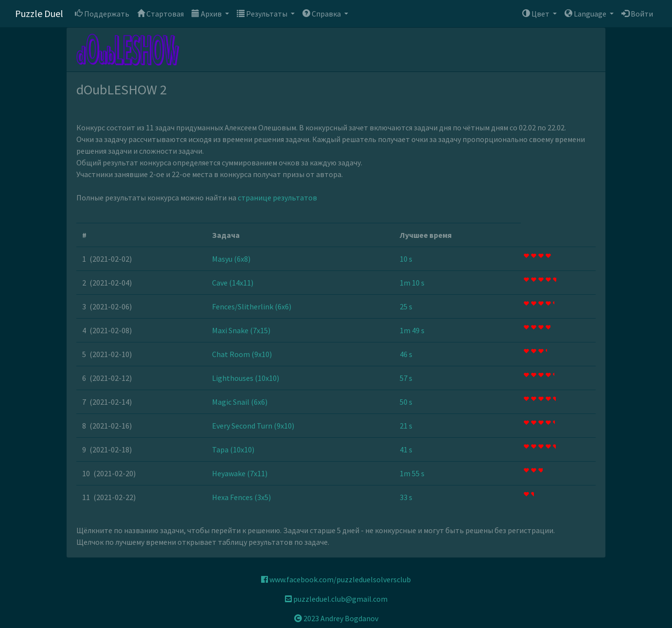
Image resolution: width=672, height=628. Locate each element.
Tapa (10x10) (233, 449)
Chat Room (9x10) (242, 354)
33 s (406, 497)
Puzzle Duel (39, 13)
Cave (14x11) (233, 283)
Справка (322, 14)
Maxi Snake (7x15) (241, 330)
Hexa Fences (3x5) (241, 497)
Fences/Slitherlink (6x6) (252, 306)
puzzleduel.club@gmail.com (336, 599)
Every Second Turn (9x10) (253, 426)
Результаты (263, 14)
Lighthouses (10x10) (246, 378)
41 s (406, 449)
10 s (406, 259)
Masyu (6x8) (231, 259)
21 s (406, 426)
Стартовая (160, 14)
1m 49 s (412, 330)
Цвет (537, 14)
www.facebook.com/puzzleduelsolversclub (336, 579)
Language (586, 14)
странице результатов (277, 197)
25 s (406, 306)
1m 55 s (412, 473)
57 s (406, 378)
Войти (637, 14)
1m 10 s (412, 283)
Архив (207, 14)
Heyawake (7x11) (240, 473)
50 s (406, 402)
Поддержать (102, 14)
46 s (406, 354)
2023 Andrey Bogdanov (336, 618)
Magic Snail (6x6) (240, 402)
